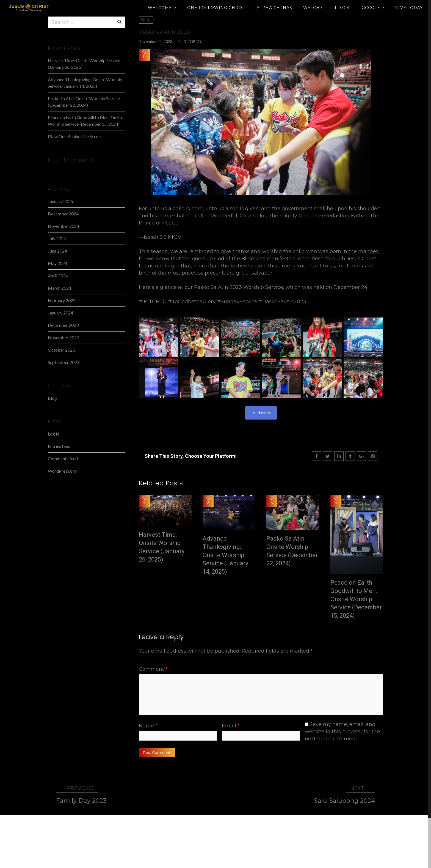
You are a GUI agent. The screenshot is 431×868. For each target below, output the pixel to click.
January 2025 (60, 201)
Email (231, 726)
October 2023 (61, 350)
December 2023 (63, 325)
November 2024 (63, 226)
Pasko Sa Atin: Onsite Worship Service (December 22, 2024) (292, 551)
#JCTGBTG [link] (153, 302)
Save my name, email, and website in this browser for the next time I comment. (342, 732)
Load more (261, 413)
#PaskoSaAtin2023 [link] (282, 302)
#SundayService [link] (237, 302)
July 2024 (57, 238)
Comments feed (63, 458)
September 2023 (64, 362)
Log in (53, 434)
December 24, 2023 (156, 41)
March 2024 (60, 288)
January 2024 (60, 313)
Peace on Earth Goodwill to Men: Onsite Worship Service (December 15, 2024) (356, 599)
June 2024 (57, 251)
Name (148, 726)
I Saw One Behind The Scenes (75, 136)
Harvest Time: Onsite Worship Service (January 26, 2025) (162, 547)
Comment (153, 669)
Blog (52, 398)
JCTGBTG (192, 41)
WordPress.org (62, 471)
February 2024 (62, 300)
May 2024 (58, 263)
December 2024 (63, 214)
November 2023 (63, 337)
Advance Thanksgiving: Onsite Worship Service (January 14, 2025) (225, 555)
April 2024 (58, 276)
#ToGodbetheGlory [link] (192, 302)
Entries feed (59, 446)
